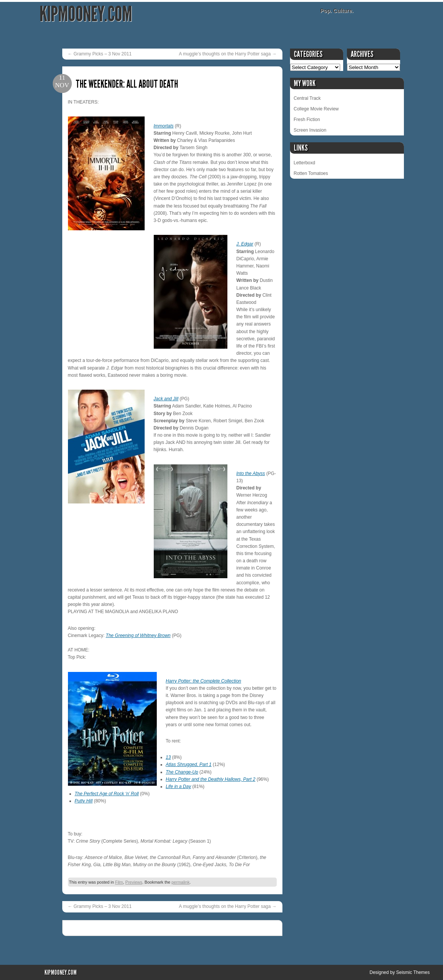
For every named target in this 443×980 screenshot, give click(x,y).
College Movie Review (316, 109)
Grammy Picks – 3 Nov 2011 (100, 54)
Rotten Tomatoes (311, 173)
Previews (134, 882)
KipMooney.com (86, 14)
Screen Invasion (310, 130)
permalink (181, 882)
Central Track (307, 98)
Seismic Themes (413, 972)
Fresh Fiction (307, 120)
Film (119, 882)
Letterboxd (305, 163)
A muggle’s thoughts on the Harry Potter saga (228, 54)
